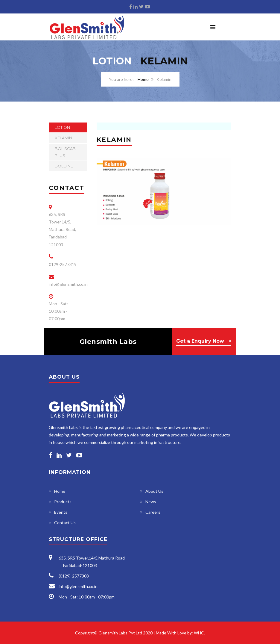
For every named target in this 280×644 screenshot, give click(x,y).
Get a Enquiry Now (200, 341)
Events (61, 512)
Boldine (64, 166)
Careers (153, 512)
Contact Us (65, 523)
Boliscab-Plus (66, 152)
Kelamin (63, 138)
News (151, 502)
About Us (154, 491)
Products (63, 502)
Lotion (62, 127)
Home (143, 79)
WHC (199, 633)
